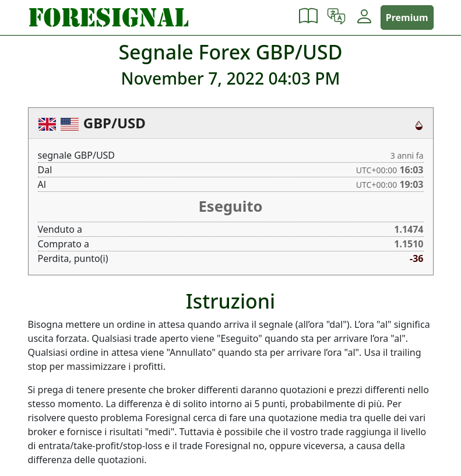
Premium (407, 17)
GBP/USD (115, 123)
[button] (308, 17)
